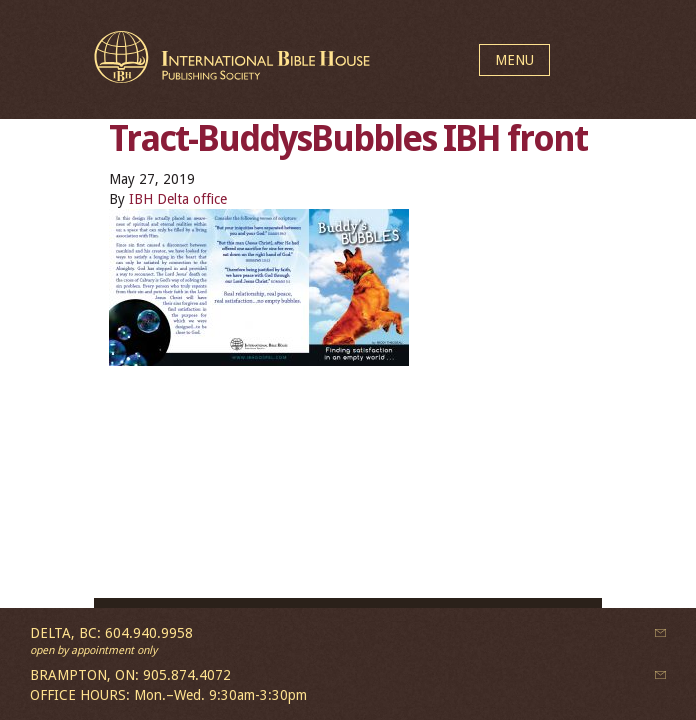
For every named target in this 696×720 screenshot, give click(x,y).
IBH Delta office (178, 199)
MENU (514, 60)
